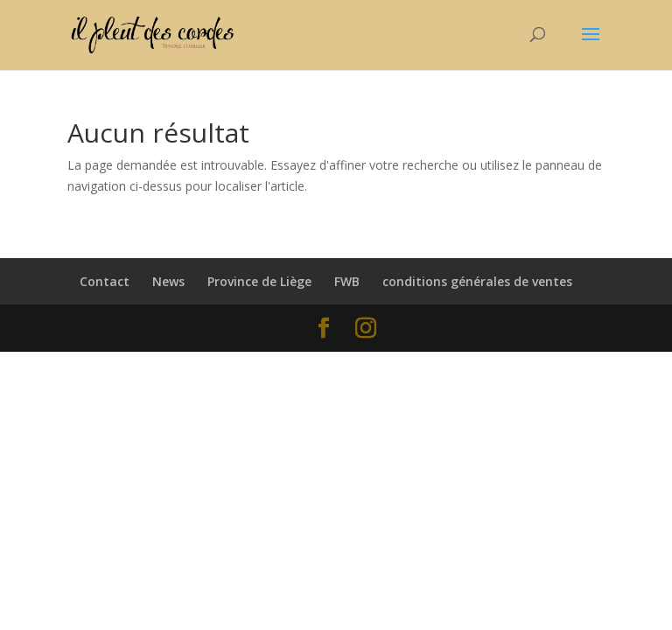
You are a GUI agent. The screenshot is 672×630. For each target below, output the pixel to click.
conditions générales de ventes (477, 281)
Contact (105, 281)
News (168, 281)
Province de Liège (259, 281)
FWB (347, 281)
